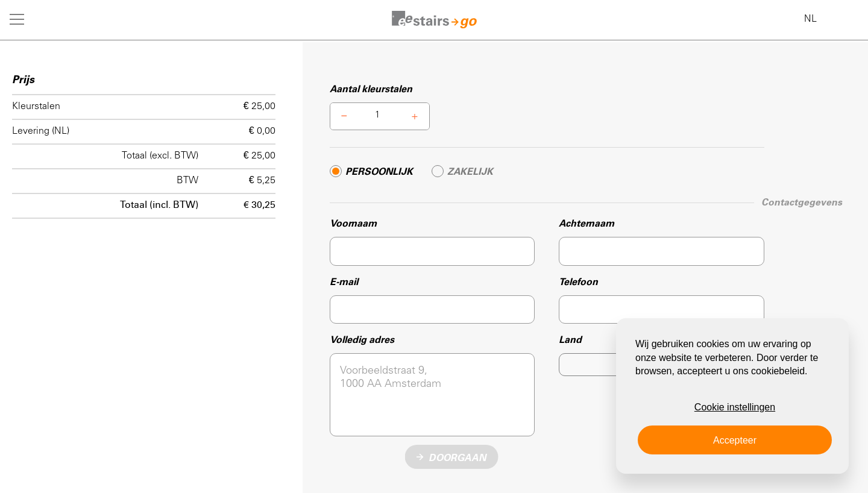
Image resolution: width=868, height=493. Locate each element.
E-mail (344, 282)
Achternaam (587, 224)
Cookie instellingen (735, 407)
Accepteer (735, 440)
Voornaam (353, 224)
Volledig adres (362, 340)
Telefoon (578, 282)
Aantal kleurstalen (371, 89)
